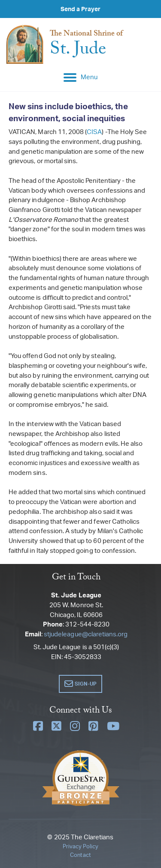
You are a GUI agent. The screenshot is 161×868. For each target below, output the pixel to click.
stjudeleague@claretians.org (86, 634)
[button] (80, 684)
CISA (94, 132)
